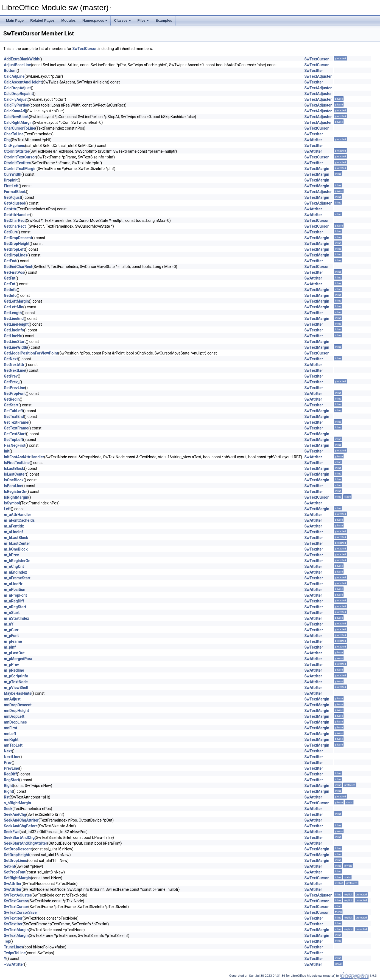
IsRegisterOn (15, 492)
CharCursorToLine (19, 128)
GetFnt (10, 278)
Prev (8, 763)
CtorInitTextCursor (20, 157)
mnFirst (10, 728)
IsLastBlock (14, 468)
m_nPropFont (15, 595)
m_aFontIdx (14, 526)
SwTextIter (314, 71)
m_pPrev (11, 664)
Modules (69, 20)
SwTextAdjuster (318, 76)
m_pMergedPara (18, 659)
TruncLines (13, 947)
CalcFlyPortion (17, 105)
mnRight (11, 739)
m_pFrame (13, 641)
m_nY (9, 624)
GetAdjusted (15, 203)
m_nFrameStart (17, 578)
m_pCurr (11, 630)
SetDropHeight (16, 855)
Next (8, 751)
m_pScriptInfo (16, 676)
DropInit (11, 180)
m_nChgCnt (14, 566)
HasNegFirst (15, 445)
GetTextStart (15, 434)
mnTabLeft (13, 745)
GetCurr (11, 232)
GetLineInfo (14, 330)
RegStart (12, 780)
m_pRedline (14, 670)
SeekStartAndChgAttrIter (26, 843)
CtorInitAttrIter (17, 151)
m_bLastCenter (17, 543)
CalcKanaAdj (15, 111)
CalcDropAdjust (17, 88)
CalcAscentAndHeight (23, 82)
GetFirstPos (14, 272)
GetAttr (10, 209)
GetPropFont (15, 393)
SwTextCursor (84, 49)
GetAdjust (12, 197)
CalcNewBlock (16, 117)
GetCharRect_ (16, 226)
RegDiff (10, 774)
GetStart (11, 405)
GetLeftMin (14, 307)
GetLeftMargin (16, 301)
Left (7, 509)
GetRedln (12, 399)
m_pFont (11, 636)
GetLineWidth (16, 347)
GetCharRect (15, 220)
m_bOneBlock (16, 549)
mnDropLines (15, 722)
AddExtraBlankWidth (22, 59)
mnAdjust (12, 699)
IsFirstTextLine (17, 463)
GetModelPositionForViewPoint (31, 353)
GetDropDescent (18, 238)
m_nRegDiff (14, 601)
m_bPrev (11, 555)
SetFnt (9, 866)
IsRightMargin (16, 497)
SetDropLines (16, 861)
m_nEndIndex (15, 572)
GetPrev (11, 376)
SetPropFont (15, 872)
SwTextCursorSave (20, 912)
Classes (122, 20)
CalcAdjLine (14, 76)
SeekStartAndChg (19, 837)
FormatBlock (15, 192)
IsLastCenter (15, 474)
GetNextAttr (14, 365)
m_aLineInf (13, 532)
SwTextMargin (317, 169)
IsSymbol (12, 503)
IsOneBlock (14, 480)
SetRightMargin (17, 878)
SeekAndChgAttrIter (21, 820)
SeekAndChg (15, 814)
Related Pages (42, 20)
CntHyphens (14, 146)
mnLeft (10, 734)
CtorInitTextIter (17, 163)
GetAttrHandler (17, 215)
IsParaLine (13, 486)
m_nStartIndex (16, 618)
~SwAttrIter (14, 964)
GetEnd (10, 261)
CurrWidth (13, 174)
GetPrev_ (12, 382)
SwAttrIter (313, 140)
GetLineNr (13, 336)
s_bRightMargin (17, 803)
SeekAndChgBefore (21, 826)
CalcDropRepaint (18, 94)
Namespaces (95, 20)
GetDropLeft (14, 249)
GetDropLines (16, 255)
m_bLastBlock (16, 538)
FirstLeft (11, 186)
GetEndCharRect (18, 267)
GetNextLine (15, 370)
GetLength (13, 313)
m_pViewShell (16, 688)
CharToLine (14, 134)
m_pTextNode (16, 682)
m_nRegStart (15, 607)
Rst (7, 797)
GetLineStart (15, 342)
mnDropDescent (18, 705)
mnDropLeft (14, 716)
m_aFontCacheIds (19, 520)
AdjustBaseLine (17, 65)
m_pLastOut (14, 653)
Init (7, 451)
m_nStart (12, 613)
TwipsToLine (15, 953)
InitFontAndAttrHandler (24, 457)
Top (7, 941)
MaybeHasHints (18, 693)
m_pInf (10, 647)
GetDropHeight (17, 244)
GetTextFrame (16, 422)
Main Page (15, 20)
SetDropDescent (18, 849)
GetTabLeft (13, 411)
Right (8, 786)
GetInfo (10, 290)
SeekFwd (12, 832)
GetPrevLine (14, 388)
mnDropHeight (16, 711)
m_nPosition (15, 590)
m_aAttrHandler (17, 515)
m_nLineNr (13, 584)
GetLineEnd (14, 319)
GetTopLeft (13, 440)
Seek (8, 809)
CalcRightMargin (18, 122)
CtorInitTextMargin (20, 169)
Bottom (10, 71)
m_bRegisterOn (17, 561)
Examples (164, 20)
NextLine (12, 757)
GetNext (11, 359)
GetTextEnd (14, 417)
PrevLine (11, 768)
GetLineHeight (16, 324)
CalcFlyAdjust (16, 99)
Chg (7, 140)
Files (143, 20)
